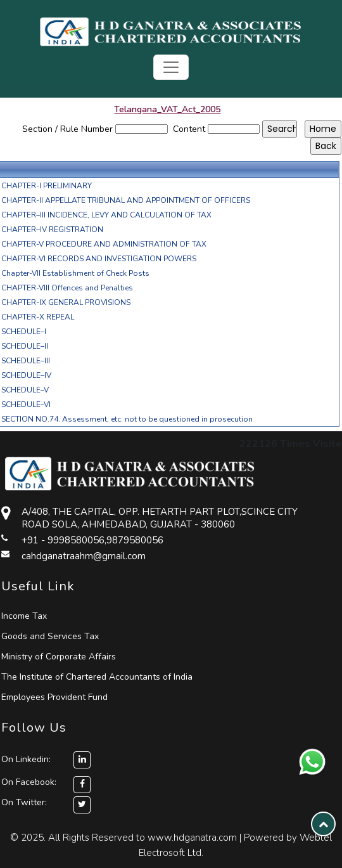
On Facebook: (29, 782)
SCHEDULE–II (25, 346)
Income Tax (24, 616)
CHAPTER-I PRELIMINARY (47, 186)
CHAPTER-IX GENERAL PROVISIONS (66, 302)
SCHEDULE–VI (26, 405)
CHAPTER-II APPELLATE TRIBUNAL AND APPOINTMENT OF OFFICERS (126, 200)
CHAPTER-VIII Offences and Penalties (67, 288)
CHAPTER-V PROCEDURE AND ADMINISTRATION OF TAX (104, 244)
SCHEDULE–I (24, 332)
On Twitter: (24, 802)
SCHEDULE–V (25, 390)
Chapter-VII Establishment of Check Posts (75, 273)
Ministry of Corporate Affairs (59, 657)
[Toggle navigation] (171, 67)
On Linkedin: (46, 759)
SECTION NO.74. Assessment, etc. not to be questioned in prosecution (127, 419)
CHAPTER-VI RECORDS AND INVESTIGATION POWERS (99, 259)
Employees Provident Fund (54, 697)
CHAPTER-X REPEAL (38, 317)
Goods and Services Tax (50, 636)
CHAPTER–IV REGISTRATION (52, 230)
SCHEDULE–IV (26, 375)
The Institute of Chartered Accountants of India (97, 677)
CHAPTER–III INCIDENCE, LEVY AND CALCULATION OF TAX (106, 215)
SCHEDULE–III (26, 361)
